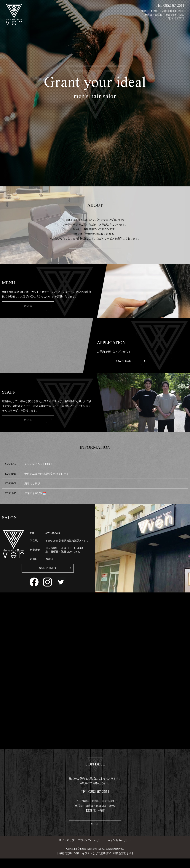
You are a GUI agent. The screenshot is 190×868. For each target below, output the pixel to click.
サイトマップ (67, 850)
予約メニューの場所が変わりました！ (47, 480)
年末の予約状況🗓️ (35, 500)
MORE (95, 253)
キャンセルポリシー (119, 850)
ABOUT (119, 24)
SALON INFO (48, 575)
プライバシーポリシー (91, 850)
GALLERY (171, 24)
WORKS (144, 24)
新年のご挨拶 (32, 490)
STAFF (157, 24)
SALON (106, 24)
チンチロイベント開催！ (39, 470)
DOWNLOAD (123, 365)
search (183, 24)
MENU (131, 24)
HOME (94, 24)
